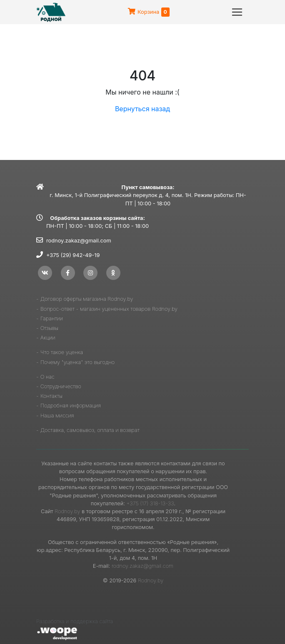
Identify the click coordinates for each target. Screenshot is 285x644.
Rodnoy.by (67, 511)
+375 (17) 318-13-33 (150, 503)
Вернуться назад (142, 109)
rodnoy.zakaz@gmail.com (79, 241)
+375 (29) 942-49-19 (73, 255)
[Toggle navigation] (237, 12)
